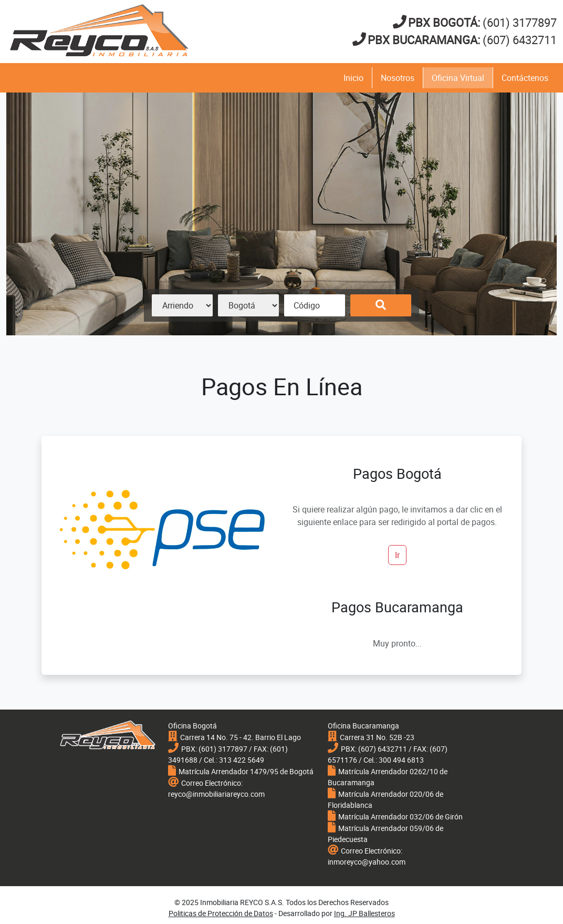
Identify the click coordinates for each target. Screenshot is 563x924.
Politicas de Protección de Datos (221, 913)
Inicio (353, 78)
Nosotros (398, 78)
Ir (397, 555)
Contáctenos (525, 78)
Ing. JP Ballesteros (364, 913)
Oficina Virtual (458, 78)
